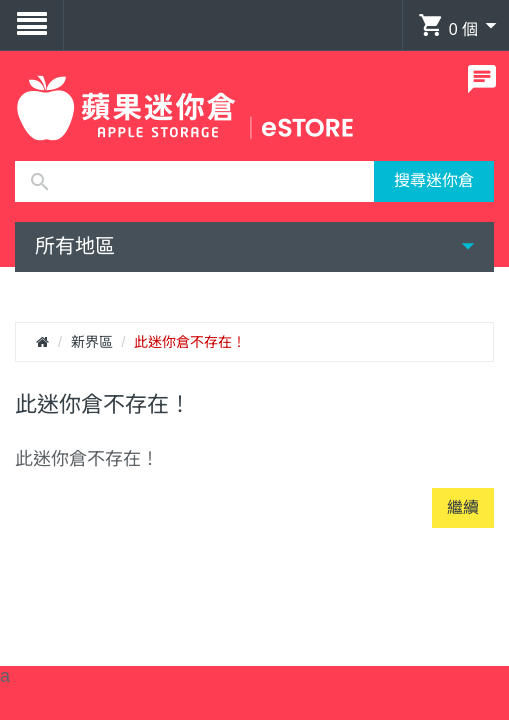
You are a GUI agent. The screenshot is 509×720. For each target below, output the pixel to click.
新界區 (92, 342)
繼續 (463, 507)
